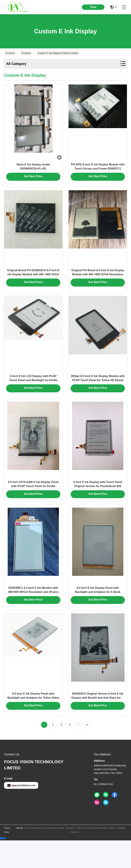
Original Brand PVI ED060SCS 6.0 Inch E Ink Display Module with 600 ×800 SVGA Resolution (33, 283)
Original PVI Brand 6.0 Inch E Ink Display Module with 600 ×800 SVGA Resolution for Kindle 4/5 (98, 283)
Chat (93, 7)
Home (10, 53)
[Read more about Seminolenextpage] (78, 752)
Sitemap (20, 856)
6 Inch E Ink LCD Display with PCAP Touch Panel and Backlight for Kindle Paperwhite (33, 393)
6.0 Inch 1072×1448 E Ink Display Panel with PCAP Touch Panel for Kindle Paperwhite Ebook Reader (33, 504)
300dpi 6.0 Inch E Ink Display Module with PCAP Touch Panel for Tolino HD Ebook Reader (98, 393)
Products (26, 53)
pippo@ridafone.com (21, 813)
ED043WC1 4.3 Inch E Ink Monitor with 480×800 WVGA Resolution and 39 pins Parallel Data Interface (33, 614)
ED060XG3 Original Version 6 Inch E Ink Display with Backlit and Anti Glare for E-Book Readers (98, 725)
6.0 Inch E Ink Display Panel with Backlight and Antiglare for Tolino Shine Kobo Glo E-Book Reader (33, 725)
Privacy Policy (7, 858)
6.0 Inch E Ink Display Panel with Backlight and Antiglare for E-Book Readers (98, 614)
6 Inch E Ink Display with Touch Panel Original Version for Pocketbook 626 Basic (98, 504)
